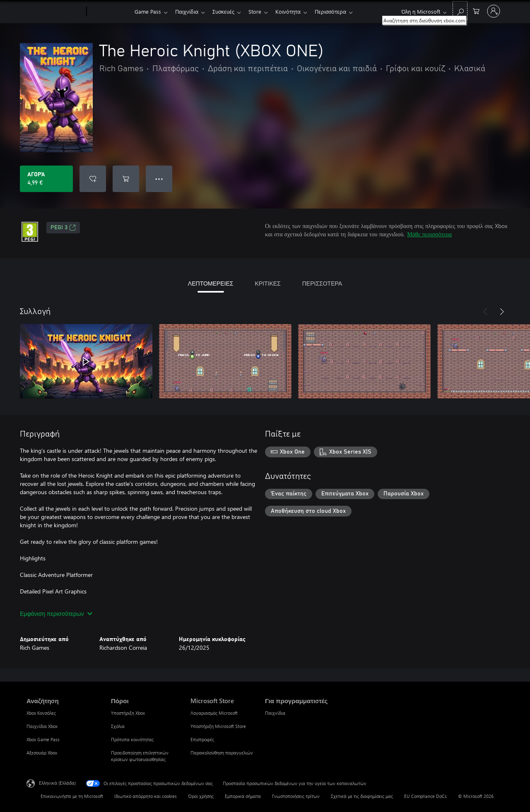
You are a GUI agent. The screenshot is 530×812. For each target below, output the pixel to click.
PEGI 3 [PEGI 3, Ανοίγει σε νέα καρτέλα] (63, 228)
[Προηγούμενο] (485, 312)
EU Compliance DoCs (425, 796)
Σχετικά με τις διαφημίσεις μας (362, 796)
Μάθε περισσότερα (429, 234)
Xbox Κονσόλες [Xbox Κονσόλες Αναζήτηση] (41, 713)
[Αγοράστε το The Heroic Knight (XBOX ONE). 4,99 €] (46, 179)
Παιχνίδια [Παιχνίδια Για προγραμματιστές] (275, 713)
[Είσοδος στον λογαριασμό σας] (494, 11)
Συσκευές (227, 11)
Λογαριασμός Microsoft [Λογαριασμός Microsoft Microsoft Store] (214, 713)
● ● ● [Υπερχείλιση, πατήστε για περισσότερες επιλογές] (159, 179)
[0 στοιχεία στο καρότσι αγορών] (476, 11)
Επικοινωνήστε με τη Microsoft (72, 796)
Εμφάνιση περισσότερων (56, 614)
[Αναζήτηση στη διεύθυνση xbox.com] (460, 11)
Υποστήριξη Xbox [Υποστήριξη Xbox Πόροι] (128, 713)
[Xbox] (110, 12)
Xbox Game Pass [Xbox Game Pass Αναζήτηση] (43, 739)
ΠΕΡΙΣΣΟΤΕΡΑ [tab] (322, 283)
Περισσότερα (339, 11)
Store (260, 11)
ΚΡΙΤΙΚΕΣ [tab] (267, 283)
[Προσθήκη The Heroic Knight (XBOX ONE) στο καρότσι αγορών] (126, 179)
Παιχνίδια (188, 11)
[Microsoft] (55, 12)
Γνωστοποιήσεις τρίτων (296, 796)
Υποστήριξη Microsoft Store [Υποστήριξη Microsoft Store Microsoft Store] (218, 726)
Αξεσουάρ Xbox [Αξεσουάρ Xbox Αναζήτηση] (42, 753)
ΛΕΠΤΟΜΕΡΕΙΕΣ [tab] (211, 283)
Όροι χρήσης (201, 796)
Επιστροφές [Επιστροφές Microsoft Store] (202, 739)
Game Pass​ (148, 11)
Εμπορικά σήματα (243, 796)
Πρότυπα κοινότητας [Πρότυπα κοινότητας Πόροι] (132, 739)
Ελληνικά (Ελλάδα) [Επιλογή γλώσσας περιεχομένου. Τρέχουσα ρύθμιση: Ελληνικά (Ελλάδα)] (57, 783)
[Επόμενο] (502, 312)
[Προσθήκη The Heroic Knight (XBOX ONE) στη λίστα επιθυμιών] (93, 179)
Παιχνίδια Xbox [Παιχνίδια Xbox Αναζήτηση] (42, 726)
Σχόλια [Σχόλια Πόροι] (118, 726)
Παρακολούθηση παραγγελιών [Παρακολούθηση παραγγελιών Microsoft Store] (222, 753)
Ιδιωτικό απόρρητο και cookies (146, 796)
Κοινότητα (295, 11)
